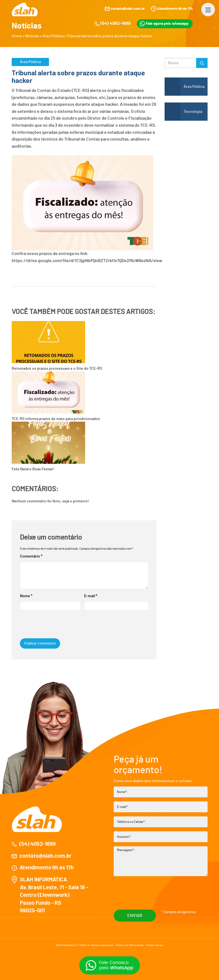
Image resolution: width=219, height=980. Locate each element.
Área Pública (53, 36)
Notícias (32, 36)
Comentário (31, 556)
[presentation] (57, 625)
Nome (26, 596)
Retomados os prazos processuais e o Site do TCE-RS (57, 346)
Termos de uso (155, 945)
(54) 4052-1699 (115, 23)
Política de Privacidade (130, 945)
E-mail (91, 596)
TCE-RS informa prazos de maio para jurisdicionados (56, 396)
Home (17, 36)
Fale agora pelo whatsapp (164, 24)
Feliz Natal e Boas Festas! (48, 446)
